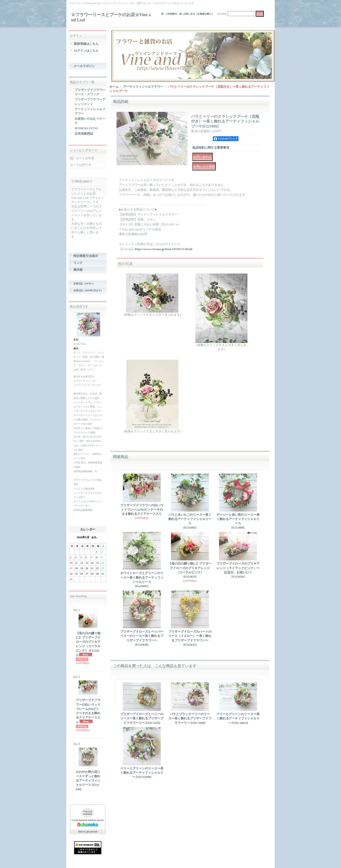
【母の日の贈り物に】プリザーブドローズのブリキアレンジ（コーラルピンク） (88, 644)
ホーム (114, 87)
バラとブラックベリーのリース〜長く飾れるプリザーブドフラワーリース (190, 718)
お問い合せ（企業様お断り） (199, 14)
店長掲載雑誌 (84, 134)
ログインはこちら (86, 51)
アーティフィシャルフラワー (143, 87)
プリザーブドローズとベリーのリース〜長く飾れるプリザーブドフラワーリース (142, 718)
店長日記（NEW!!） (84, 284)
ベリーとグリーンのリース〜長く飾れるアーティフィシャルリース (238, 718)
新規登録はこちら (86, 44)
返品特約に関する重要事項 (211, 148)
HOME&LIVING (86, 128)
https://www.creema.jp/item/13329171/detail (163, 249)
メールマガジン (84, 66)
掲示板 (78, 270)
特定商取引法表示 (86, 256)
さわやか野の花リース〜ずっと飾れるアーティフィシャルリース (88, 781)
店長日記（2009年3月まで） (88, 290)
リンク (78, 263)
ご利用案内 (171, 14)
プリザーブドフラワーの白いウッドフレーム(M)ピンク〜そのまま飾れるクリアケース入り (88, 711)
